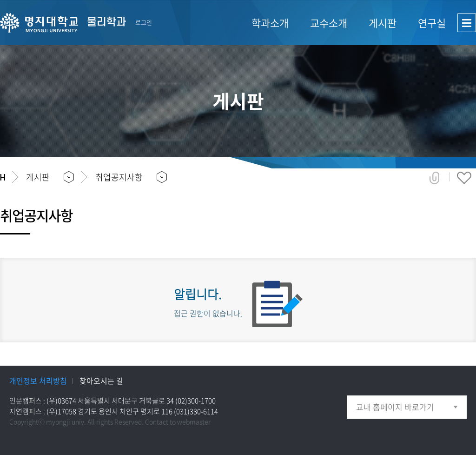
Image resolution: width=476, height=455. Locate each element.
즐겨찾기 (464, 178)
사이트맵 (467, 23)
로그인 (144, 22)
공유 (434, 178)
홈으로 (3, 177)
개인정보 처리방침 (38, 381)
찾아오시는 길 (101, 381)
